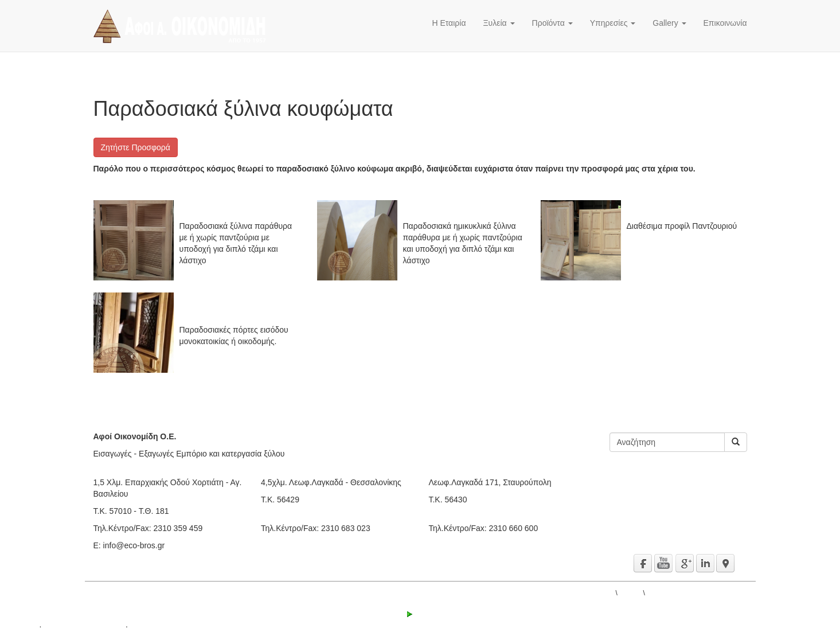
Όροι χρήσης (153, 626)
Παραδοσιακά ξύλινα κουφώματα (697, 593)
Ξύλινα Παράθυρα (212, 212)
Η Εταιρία (449, 23)
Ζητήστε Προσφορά (136, 147)
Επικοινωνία (725, 23)
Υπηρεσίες (613, 23)
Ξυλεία (499, 23)
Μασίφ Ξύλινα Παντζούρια (673, 212)
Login (420, 614)
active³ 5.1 (19, 626)
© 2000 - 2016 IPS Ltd (83, 626)
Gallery (669, 23)
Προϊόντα (552, 23)
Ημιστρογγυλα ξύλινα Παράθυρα (460, 212)
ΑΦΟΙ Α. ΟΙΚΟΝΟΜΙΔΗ (578, 593)
